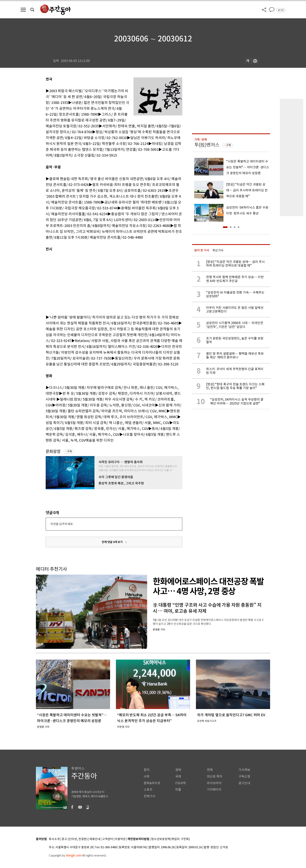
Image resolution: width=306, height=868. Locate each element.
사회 (147, 776)
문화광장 (53, 451)
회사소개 (54, 839)
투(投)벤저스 (207, 145)
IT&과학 (181, 783)
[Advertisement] (104, 282)
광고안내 (244, 783)
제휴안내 (95, 839)
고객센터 (108, 839)
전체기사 (149, 796)
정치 (147, 770)
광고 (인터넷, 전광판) (75, 839)
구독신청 (244, 776)
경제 (178, 770)
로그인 (281, 10)
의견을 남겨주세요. (62, 524)
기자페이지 (214, 790)
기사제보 (244, 770)
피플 (178, 790)
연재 (210, 770)
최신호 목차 (215, 776)
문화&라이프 (152, 783)
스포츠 (148, 790)
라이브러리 (214, 783)
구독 (69, 451)
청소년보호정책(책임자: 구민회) (170, 839)
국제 (178, 776)
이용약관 (120, 839)
